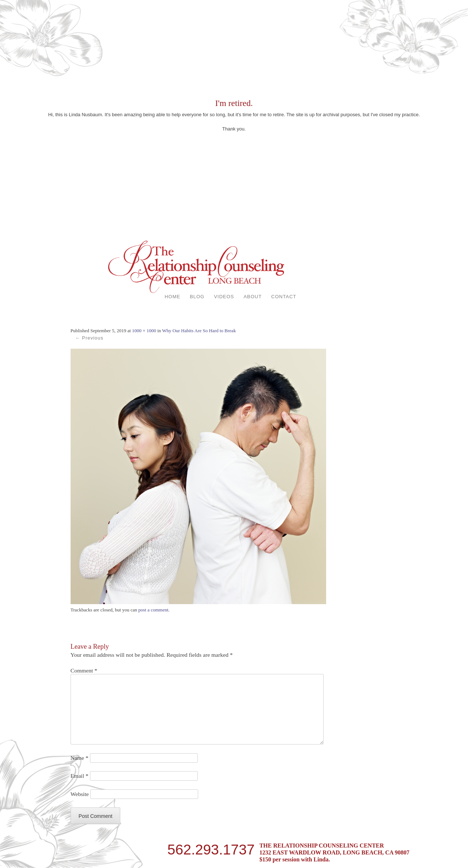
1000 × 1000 (144, 331)
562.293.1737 (211, 848)
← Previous (89, 338)
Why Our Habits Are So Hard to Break (199, 331)
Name (80, 758)
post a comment (153, 610)
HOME (172, 297)
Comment (84, 670)
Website (80, 794)
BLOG (197, 297)
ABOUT (253, 297)
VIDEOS (224, 297)
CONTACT (284, 297)
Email (80, 776)
